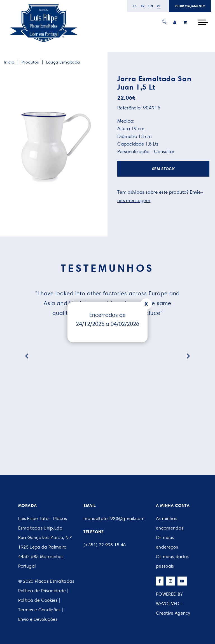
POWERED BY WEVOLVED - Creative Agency (173, 604)
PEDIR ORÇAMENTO (190, 6)
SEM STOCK (163, 169)
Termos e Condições (39, 610)
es (135, 6)
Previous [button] (27, 356)
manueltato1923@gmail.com (114, 518)
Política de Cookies (38, 600)
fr (143, 6)
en (151, 6)
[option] (52, 145)
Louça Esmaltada (63, 62)
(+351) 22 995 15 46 (105, 545)
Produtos (30, 62)
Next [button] (188, 356)
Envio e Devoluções (38, 619)
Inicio (9, 62)
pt (159, 6)
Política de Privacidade (42, 591)
